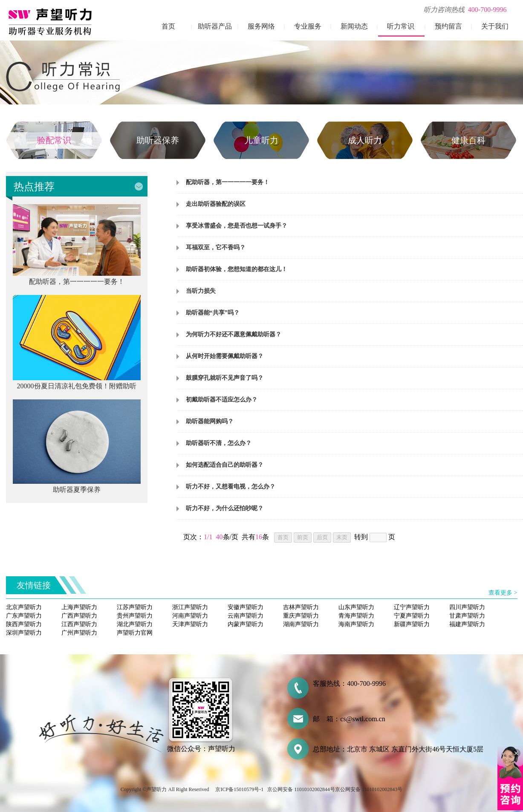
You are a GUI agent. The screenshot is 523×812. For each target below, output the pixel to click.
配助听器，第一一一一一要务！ (77, 282)
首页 (168, 26)
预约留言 (448, 26)
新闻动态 (354, 26)
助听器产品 (215, 26)
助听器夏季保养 (77, 490)
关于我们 (495, 26)
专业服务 (308, 26)
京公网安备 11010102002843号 (369, 789)
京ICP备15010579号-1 (239, 789)
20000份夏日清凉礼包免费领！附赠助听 (77, 386)
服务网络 (261, 26)
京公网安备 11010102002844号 (301, 789)
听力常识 (401, 26)
